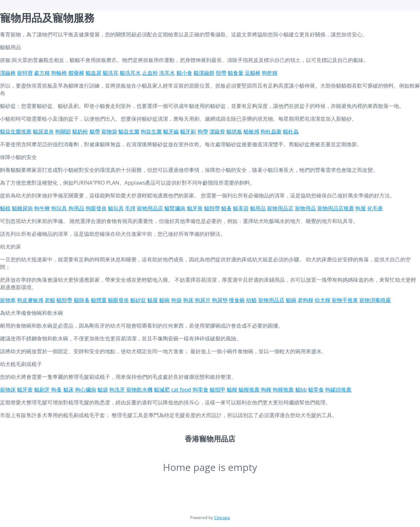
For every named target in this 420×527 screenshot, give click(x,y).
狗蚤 (56, 390)
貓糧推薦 (249, 390)
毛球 (130, 208)
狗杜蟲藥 (271, 132)
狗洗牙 (117, 390)
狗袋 (177, 300)
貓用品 (258, 208)
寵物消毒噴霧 (375, 300)
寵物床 (8, 390)
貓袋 (103, 390)
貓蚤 (226, 208)
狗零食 (200, 390)
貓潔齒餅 (204, 73)
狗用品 (76, 208)
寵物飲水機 (139, 390)
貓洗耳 (111, 73)
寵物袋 (109, 132)
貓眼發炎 (118, 300)
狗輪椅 (59, 73)
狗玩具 (59, 208)
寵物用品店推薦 (336, 208)
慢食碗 (237, 300)
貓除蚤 (82, 300)
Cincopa (222, 517)
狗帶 (203, 132)
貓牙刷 (188, 132)
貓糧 (232, 390)
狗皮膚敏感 (30, 300)
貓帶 (95, 132)
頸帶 (221, 73)
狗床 (188, 300)
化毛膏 (375, 208)
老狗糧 (305, 300)
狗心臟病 (86, 390)
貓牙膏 (195, 208)
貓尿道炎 (43, 132)
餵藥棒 (76, 73)
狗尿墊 (220, 300)
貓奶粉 (80, 132)
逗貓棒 (253, 73)
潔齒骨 (217, 132)
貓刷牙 (42, 390)
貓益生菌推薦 (16, 132)
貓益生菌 (129, 132)
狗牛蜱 (42, 208)
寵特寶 (25, 73)
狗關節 (63, 132)
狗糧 (266, 390)
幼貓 (251, 300)
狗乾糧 (270, 73)
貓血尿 (94, 73)
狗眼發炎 (96, 208)
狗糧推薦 (283, 390)
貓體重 (99, 300)
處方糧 (42, 73)
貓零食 (316, 390)
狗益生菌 (151, 132)
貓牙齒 (171, 132)
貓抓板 (234, 132)
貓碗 (164, 300)
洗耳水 (167, 73)
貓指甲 (218, 390)
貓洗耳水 (130, 73)
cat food (181, 390)
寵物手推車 (345, 300)
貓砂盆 (138, 300)
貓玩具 (116, 208)
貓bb (301, 390)
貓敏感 (251, 132)
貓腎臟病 (175, 208)
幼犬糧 (323, 300)
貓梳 (5, 208)
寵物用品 (305, 208)
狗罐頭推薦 (338, 390)
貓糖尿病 (22, 208)
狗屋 (361, 208)
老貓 (50, 300)
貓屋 (153, 300)
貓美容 (241, 208)
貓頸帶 (212, 208)
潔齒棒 (8, 73)
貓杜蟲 (291, 132)
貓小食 (184, 73)
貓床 (69, 390)
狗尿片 (203, 300)
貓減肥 (162, 390)
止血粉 (150, 73)
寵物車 (8, 300)
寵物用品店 (150, 208)
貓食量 (236, 73)
